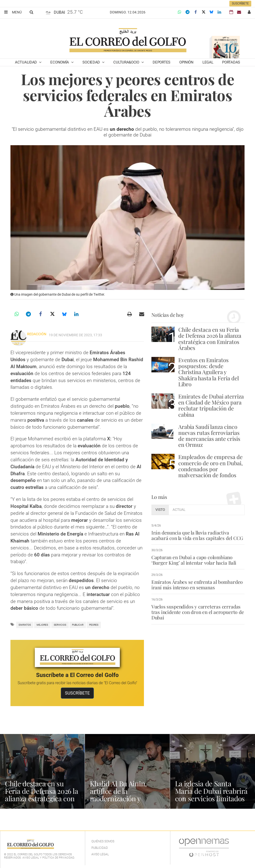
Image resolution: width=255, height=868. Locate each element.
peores (94, 625)
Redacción (37, 334)
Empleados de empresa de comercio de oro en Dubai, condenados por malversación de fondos (211, 466)
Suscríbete (240, 3)
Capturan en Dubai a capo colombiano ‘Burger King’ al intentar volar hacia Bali (194, 560)
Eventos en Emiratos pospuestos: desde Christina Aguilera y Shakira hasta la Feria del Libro (209, 372)
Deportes (161, 62)
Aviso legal (100, 854)
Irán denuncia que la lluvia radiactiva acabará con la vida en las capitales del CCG (197, 535)
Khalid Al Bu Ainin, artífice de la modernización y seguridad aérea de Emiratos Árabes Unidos (127, 798)
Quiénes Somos (103, 841)
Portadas (231, 62)
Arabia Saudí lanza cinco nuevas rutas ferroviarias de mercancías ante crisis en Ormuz (209, 436)
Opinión (186, 62)
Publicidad (100, 848)
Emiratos (25, 625)
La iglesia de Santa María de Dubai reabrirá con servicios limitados (211, 791)
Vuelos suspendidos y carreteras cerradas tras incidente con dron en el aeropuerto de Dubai (198, 612)
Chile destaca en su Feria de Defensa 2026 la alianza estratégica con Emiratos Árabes (210, 339)
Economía (60, 62)
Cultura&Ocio (127, 62)
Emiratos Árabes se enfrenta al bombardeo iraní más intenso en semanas (197, 585)
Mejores (42, 625)
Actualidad (26, 62)
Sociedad (92, 62)
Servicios (60, 625)
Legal (208, 62)
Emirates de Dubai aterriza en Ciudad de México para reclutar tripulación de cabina (211, 405)
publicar (78, 625)
